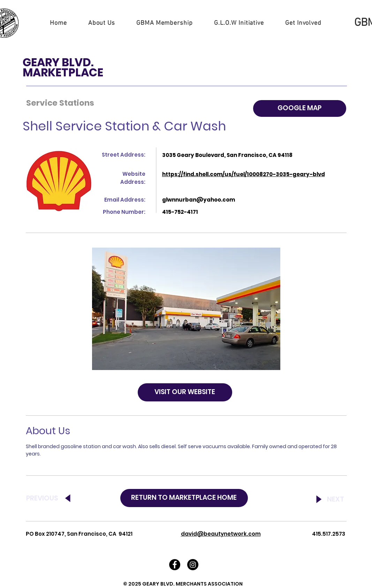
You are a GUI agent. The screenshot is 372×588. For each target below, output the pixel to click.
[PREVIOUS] (51, 499)
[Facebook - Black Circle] (175, 565)
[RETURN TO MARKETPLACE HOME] (184, 498)
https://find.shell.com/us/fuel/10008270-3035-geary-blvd (244, 174)
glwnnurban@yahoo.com (199, 200)
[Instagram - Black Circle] (193, 565)
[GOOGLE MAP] (300, 108)
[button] (101, 23)
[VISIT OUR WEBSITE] (185, 392)
